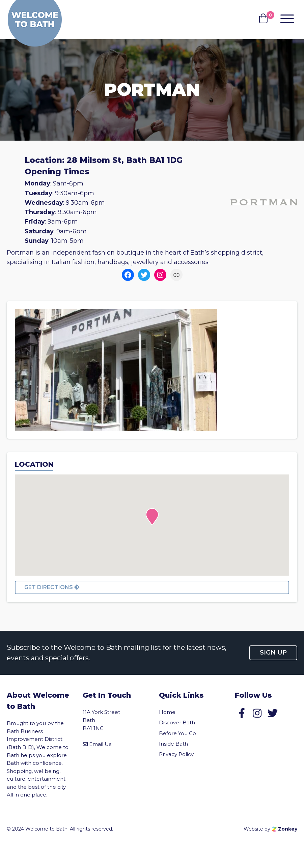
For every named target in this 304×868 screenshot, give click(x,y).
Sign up (273, 653)
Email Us (100, 744)
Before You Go (177, 733)
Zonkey (284, 829)
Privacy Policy (176, 754)
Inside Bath (173, 744)
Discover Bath (177, 722)
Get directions (52, 587)
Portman (20, 253)
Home (167, 712)
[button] (152, 517)
